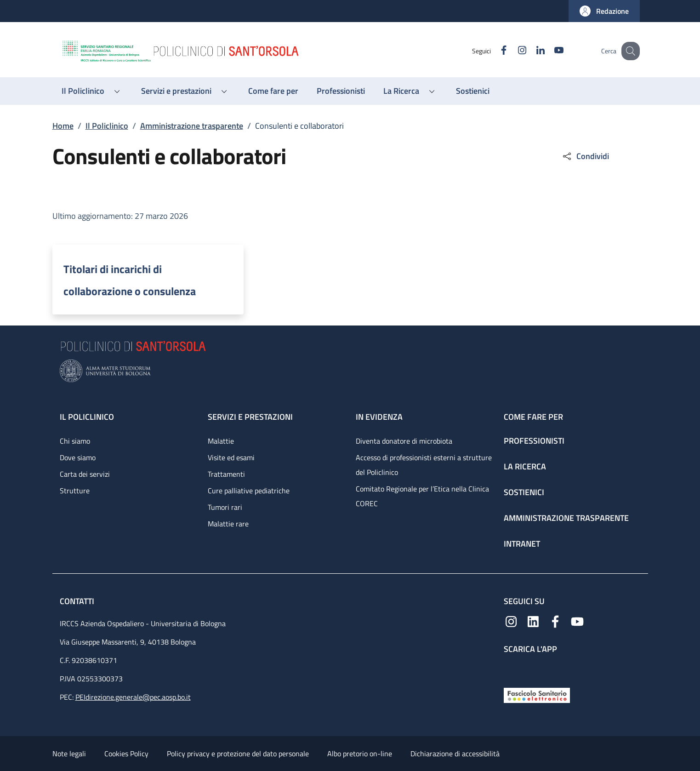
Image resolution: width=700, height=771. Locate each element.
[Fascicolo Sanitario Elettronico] (537, 694)
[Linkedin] (531, 51)
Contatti (78, 601)
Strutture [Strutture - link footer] (75, 491)
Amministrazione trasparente (192, 126)
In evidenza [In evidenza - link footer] (379, 417)
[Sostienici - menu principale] (473, 91)
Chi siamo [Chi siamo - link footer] (75, 441)
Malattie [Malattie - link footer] (221, 441)
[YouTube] (549, 51)
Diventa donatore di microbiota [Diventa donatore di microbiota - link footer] (404, 441)
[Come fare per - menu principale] (273, 91)
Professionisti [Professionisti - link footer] (534, 441)
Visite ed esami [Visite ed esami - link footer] (231, 457)
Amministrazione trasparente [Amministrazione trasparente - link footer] (566, 518)
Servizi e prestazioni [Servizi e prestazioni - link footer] (250, 417)
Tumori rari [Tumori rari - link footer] (225, 507)
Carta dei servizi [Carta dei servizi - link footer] (85, 474)
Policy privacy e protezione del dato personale (238, 754)
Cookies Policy (126, 754)
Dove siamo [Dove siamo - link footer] (78, 457)
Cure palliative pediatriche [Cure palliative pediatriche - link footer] (249, 491)
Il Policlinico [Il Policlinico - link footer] (87, 417)
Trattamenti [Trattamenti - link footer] (226, 474)
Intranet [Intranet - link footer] (522, 544)
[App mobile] (511, 669)
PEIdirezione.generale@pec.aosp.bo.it (133, 697)
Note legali (69, 754)
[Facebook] (494, 51)
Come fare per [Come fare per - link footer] (533, 417)
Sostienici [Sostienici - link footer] (524, 492)
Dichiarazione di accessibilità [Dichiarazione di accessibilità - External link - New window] (455, 754)
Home (63, 126)
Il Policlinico (107, 126)
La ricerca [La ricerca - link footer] (525, 466)
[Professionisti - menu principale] (341, 91)
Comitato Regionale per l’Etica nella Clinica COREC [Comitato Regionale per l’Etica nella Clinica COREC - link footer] (422, 496)
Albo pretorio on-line (360, 754)
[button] (604, 11)
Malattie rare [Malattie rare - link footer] (228, 524)
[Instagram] (512, 51)
